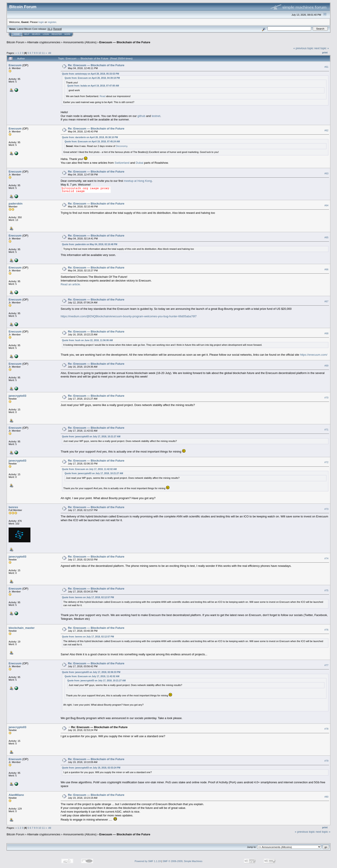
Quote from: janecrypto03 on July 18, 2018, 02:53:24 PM (91, 768)
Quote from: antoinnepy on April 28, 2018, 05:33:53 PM (91, 74)
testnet (156, 116)
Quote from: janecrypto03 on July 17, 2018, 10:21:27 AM (91, 437)
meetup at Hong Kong (138, 181)
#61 (326, 67)
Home (17, 34)
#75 (326, 590)
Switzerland (122, 163)
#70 (326, 398)
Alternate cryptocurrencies (44, 42)
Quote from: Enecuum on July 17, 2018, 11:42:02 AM (89, 469)
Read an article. (71, 284)
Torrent (57, 29)
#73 (326, 509)
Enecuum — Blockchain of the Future (125, 42)
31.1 (50, 29)
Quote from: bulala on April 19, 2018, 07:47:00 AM (93, 86)
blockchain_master (22, 628)
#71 (326, 430)
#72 (326, 462)
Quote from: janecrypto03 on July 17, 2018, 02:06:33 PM (91, 672)
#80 (326, 797)
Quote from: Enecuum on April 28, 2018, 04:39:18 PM (92, 78)
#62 (326, 130)
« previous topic (303, 48)
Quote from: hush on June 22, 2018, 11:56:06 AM (87, 340)
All (50, 53)
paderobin (16, 204)
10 (40, 53)
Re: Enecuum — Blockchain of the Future (96, 65)
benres (13, 507)
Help (27, 34)
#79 (326, 761)
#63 (326, 173)
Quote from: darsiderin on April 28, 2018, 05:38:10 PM (90, 137)
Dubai (140, 163)
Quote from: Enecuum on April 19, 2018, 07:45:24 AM (92, 142)
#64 (326, 205)
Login (46, 34)
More (67, 34)
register (52, 22)
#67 (326, 301)
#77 (326, 665)
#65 (326, 237)
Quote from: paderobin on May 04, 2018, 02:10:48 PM (90, 244)
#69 (326, 366)
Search (36, 34)
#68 (326, 333)
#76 (326, 630)
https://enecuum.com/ (314, 355)
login (41, 22)
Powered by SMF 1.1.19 (148, 861)
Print (325, 53)
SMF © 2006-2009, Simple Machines (183, 861)
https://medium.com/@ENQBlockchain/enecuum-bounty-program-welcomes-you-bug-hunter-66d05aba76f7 (129, 316)
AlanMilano (16, 795)
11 (43, 53)
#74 (326, 558)
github (141, 116)
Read (103, 96)
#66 (326, 269)
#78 (326, 729)
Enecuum (15, 65)
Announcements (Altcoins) (80, 42)
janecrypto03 (17, 396)
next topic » (322, 48)
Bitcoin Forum (15, 42)
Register (57, 34)
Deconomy (122, 146)
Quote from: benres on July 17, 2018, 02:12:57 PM (88, 597)
